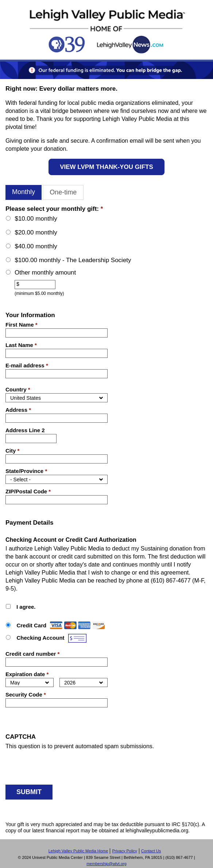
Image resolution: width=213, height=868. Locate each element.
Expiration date (27, 674)
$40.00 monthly (36, 246)
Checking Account (40, 638)
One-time (63, 192)
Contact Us (151, 851)
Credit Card (31, 625)
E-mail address (27, 365)
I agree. (26, 607)
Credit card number (32, 654)
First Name (22, 325)
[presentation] (61, 765)
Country (18, 389)
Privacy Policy (124, 851)
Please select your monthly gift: (54, 209)
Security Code (26, 695)
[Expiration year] (84, 682)
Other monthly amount (45, 273)
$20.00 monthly (36, 232)
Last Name (21, 345)
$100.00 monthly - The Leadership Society (73, 260)
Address (18, 410)
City (12, 451)
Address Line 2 (25, 430)
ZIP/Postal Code (28, 491)
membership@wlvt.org (106, 864)
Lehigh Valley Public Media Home (78, 851)
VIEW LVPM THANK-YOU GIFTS (106, 167)
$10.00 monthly (36, 219)
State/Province (26, 471)
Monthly (24, 192)
